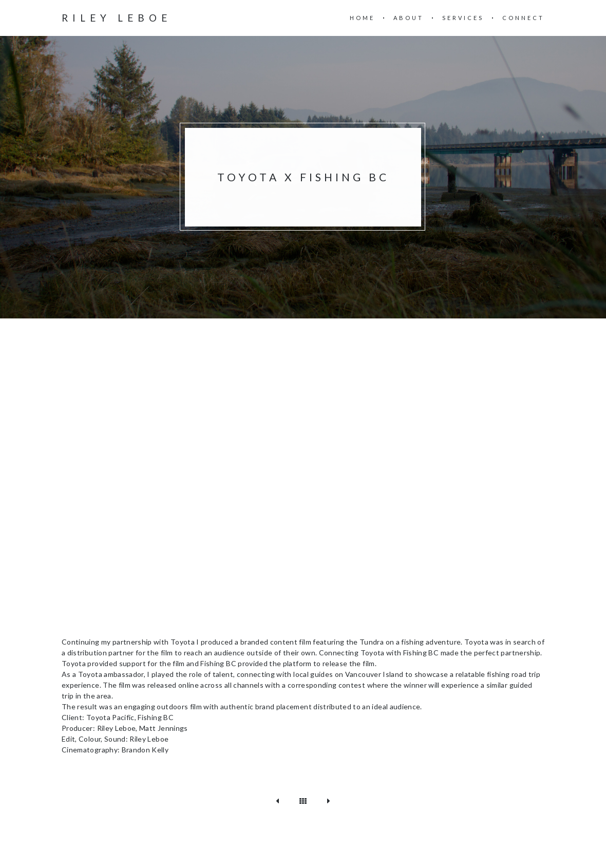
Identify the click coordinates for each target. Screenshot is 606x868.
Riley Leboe (117, 18)
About (409, 18)
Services (463, 18)
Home (362, 18)
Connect (523, 18)
